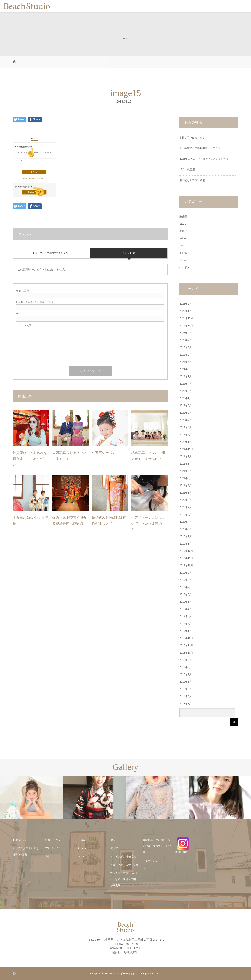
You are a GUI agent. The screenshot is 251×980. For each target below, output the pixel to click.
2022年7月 (185, 420)
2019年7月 (185, 587)
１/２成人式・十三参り (123, 857)
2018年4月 (185, 696)
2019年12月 (186, 551)
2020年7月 (185, 507)
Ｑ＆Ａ (81, 857)
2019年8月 (185, 580)
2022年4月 (185, 427)
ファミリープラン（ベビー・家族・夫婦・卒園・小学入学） (124, 880)
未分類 (183, 217)
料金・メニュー (54, 840)
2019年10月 (186, 565)
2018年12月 (186, 638)
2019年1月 (185, 631)
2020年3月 (185, 529)
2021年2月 (185, 486)
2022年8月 (185, 413)
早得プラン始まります (192, 137)
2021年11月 (186, 449)
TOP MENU (20, 840)
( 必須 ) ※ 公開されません (35, 302)
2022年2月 (185, 435)
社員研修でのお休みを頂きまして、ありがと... (30, 459)
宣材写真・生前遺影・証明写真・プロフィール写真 (157, 846)
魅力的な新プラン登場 (192, 180)
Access (82, 848)
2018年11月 (186, 645)
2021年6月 (185, 471)
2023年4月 (185, 384)
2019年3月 (185, 616)
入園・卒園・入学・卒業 (124, 865)
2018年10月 (186, 653)
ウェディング (150, 861)
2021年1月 (185, 493)
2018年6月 (185, 682)
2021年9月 (185, 456)
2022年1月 (185, 442)
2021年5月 (185, 478)
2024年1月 (185, 376)
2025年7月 (185, 340)
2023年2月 (185, 391)
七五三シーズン (104, 453)
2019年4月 (185, 609)
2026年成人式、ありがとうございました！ (204, 159)
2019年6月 (185, 595)
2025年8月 (185, 333)
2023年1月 (185, 398)
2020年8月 (185, 500)
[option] (31, 797)
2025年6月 (185, 347)
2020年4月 (185, 522)
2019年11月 (186, 558)
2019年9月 (185, 573)
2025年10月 (186, 326)
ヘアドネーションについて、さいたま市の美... (148, 524)
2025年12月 (186, 318)
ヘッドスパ (186, 267)
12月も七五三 (187, 170)
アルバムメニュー (55, 848)
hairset (183, 238)
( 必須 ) (23, 291)
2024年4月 (185, 362)
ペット (147, 869)
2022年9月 (185, 406)
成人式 (114, 848)
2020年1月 (185, 544)
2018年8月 (185, 667)
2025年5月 (185, 355)
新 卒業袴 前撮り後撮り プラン (201, 148)
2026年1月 (185, 311)
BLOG (183, 224)
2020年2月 (185, 536)
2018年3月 (185, 704)
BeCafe (184, 260)
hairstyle (184, 253)
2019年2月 (185, 624)
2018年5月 (185, 689)
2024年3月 (185, 369)
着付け (183, 231)
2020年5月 (185, 515)
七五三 (114, 840)
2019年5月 (185, 602)
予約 (48, 857)
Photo (183, 246)
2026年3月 (185, 304)
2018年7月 (185, 674)
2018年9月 (185, 660)
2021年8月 (185, 464)
